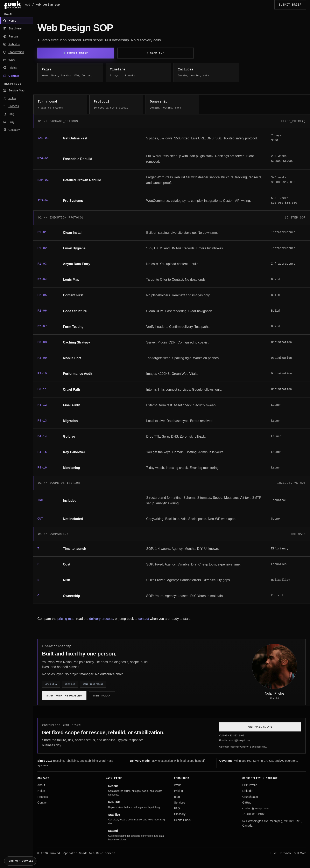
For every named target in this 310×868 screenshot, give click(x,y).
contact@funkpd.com (256, 808)
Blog (177, 797)
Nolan (41, 791)
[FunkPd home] (13, 5)
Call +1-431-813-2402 (232, 736)
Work (177, 785)
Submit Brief (77, 53)
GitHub (247, 803)
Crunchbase (250, 797)
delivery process (101, 619)
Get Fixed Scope (260, 727)
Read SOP (157, 53)
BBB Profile (250, 785)
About (41, 785)
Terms (273, 853)
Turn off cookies (20, 861)
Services (179, 803)
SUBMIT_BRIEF (290, 5)
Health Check (183, 820)
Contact (42, 803)
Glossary (180, 814)
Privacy (286, 853)
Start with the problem (64, 696)
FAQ (177, 808)
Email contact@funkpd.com (235, 741)
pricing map (66, 619)
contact (144, 619)
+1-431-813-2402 (253, 814)
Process (43, 797)
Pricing (178, 791)
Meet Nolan (102, 696)
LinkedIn (248, 791)
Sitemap (300, 853)
